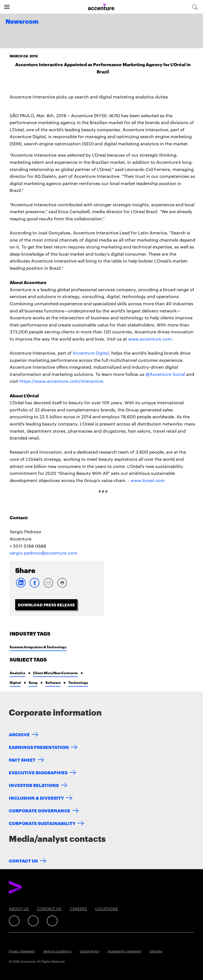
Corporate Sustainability (42, 823)
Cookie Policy (90, 951)
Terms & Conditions (57, 951)
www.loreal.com (148, 480)
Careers (78, 909)
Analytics (17, 673)
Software (53, 682)
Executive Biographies (38, 772)
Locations (107, 909)
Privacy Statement (22, 951)
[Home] (101, 7)
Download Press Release (46, 605)
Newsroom (22, 22)
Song (33, 682)
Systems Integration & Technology (38, 647)
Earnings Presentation (39, 747)
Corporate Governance (40, 810)
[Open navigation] (7, 7)
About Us (19, 909)
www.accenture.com (150, 339)
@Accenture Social (165, 374)
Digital (15, 682)
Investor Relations (34, 785)
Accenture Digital (91, 353)
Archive (19, 734)
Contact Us (23, 860)
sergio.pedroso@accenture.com (44, 553)
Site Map (156, 951)
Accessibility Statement (124, 951)
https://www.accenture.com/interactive (61, 381)
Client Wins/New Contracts (55, 673)
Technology (78, 682)
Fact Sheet (22, 760)
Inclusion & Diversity (36, 798)
